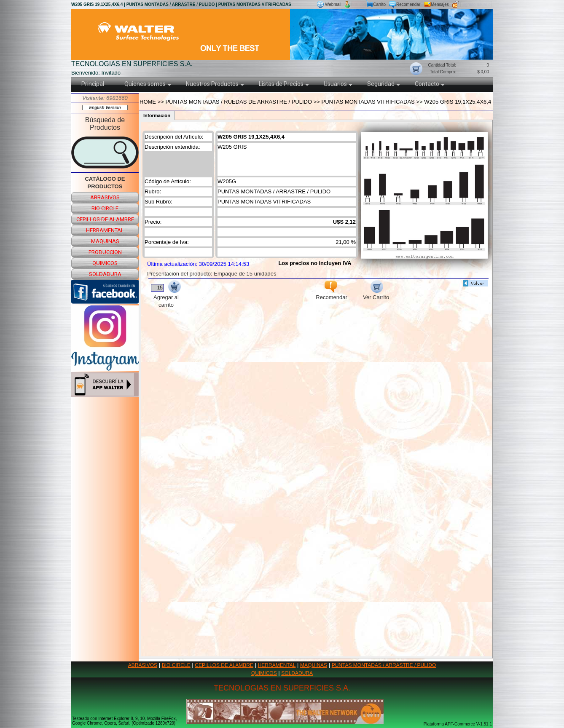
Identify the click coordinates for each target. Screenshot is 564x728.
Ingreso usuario (476, 4)
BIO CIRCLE (176, 665)
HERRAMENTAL (277, 665)
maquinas (105, 241)
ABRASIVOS (143, 665)
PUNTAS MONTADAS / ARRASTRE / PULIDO (384, 665)
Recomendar (408, 4)
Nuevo (359, 4)
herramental (105, 230)
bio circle (105, 208)
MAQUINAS (314, 665)
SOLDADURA (297, 673)
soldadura (105, 274)
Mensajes (440, 4)
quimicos (105, 263)
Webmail (333, 4)
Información (157, 115)
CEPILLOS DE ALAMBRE (224, 665)
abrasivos (105, 197)
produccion (105, 252)
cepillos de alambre (105, 219)
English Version (105, 108)
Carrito (379, 4)
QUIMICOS (264, 673)
